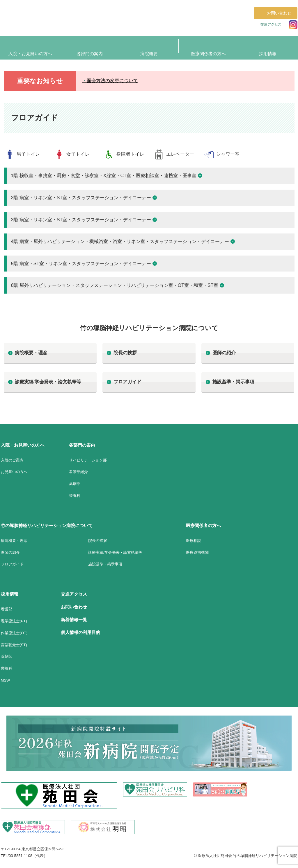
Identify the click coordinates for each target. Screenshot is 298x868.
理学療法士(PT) (14, 621)
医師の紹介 (224, 353)
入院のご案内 (12, 460)
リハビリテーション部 (88, 460)
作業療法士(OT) (14, 633)
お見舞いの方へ (14, 472)
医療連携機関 (197, 552)
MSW (6, 680)
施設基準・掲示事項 (233, 382)
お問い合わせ (74, 607)
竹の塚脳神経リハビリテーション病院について (47, 525)
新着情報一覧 (74, 620)
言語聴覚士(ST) (14, 645)
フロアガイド (127, 382)
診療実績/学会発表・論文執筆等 (48, 382)
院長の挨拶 (125, 353)
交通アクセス (271, 24)
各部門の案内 (82, 445)
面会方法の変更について (112, 81)
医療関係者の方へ (203, 525)
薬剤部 (75, 484)
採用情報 (10, 594)
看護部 (7, 609)
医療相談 (194, 541)
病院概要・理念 (31, 353)
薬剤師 (7, 656)
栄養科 (75, 496)
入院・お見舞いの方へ (23, 445)
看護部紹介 (78, 472)
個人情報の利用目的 (80, 632)
